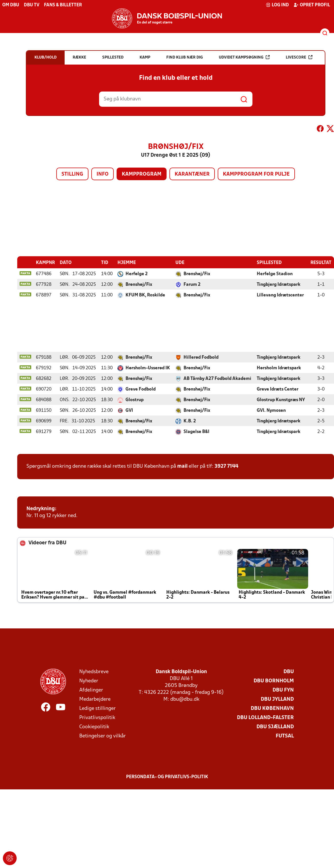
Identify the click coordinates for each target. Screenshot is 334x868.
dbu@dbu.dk (185, 699)
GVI (129, 410)
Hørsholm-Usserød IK (148, 368)
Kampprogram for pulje (256, 174)
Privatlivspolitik (97, 717)
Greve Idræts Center (278, 389)
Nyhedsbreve (94, 672)
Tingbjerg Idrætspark (279, 284)
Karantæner (192, 174)
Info (103, 174)
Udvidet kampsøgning (244, 57)
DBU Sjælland (275, 727)
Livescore (299, 57)
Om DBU (11, 5)
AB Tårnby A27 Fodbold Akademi (217, 378)
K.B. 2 (190, 421)
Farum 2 (192, 284)
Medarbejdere (95, 699)
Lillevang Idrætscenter (280, 295)
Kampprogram (142, 174)
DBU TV (32, 5)
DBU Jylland (277, 699)
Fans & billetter (63, 5)
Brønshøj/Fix (197, 274)
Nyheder (89, 681)
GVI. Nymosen (271, 410)
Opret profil (312, 5)
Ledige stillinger (98, 708)
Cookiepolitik (94, 727)
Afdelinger (91, 690)
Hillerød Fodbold (201, 357)
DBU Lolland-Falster (265, 717)
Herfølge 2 (137, 274)
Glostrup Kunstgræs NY (281, 400)
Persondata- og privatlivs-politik (167, 777)
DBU (289, 672)
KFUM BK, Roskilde (145, 295)
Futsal (285, 736)
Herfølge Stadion (275, 274)
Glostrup (135, 400)
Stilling (72, 174)
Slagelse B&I (196, 432)
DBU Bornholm (274, 681)
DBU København (272, 708)
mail (182, 466)
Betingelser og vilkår (103, 736)
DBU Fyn (283, 690)
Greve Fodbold (141, 389)
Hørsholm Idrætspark (279, 368)
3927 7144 (226, 466)
